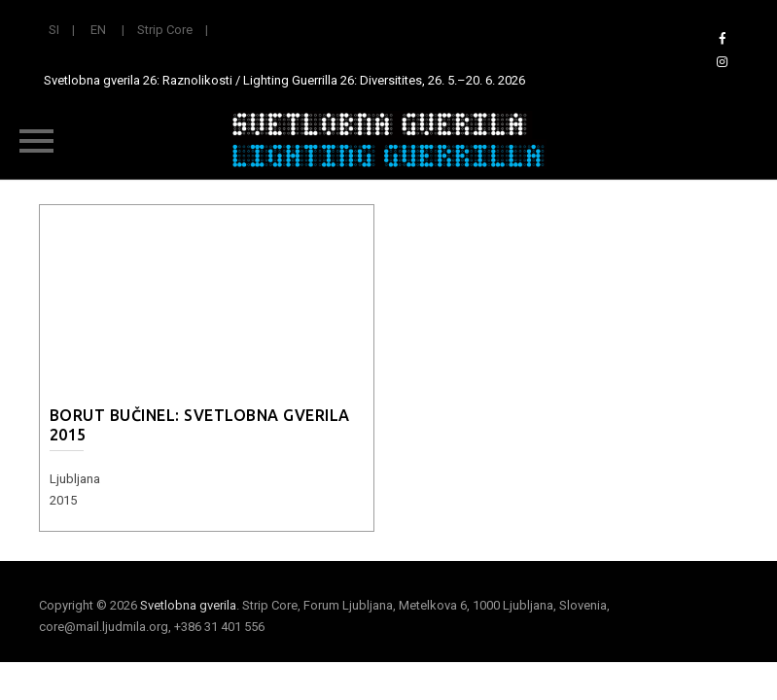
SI (54, 30)
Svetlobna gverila (188, 605)
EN (98, 30)
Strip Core (165, 30)
